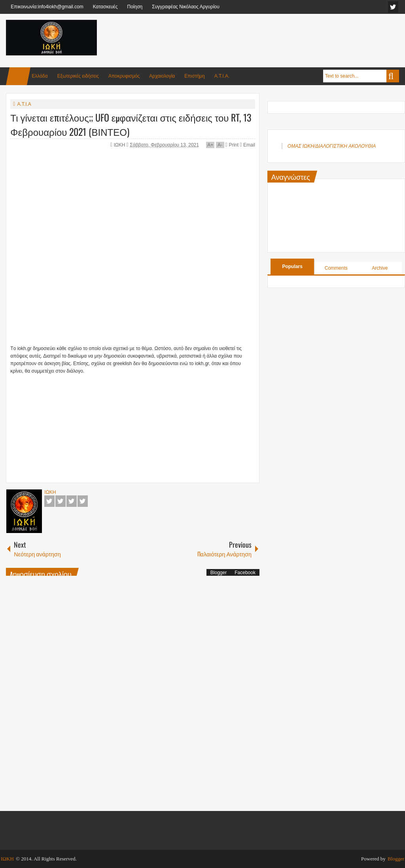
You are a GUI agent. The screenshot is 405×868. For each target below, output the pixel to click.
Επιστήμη (194, 76)
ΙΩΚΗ (120, 145)
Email (247, 145)
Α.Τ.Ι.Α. (222, 76)
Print (232, 145)
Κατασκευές (105, 7)
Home (18, 76)
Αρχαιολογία (162, 76)
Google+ (72, 501)
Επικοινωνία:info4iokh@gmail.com (47, 7)
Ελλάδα (40, 76)
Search (393, 76)
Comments (336, 268)
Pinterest (83, 501)
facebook (393, 7)
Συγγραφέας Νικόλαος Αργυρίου (186, 7)
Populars (292, 266)
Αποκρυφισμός (124, 76)
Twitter (61, 501)
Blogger (219, 573)
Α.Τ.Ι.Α (24, 104)
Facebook (49, 501)
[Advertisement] (255, 39)
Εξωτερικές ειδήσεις (78, 76)
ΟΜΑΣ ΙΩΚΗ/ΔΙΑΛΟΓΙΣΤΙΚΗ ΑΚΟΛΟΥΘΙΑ (332, 146)
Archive (380, 268)
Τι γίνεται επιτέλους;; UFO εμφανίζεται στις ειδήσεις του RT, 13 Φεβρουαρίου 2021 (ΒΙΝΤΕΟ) (131, 124)
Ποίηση (135, 7)
